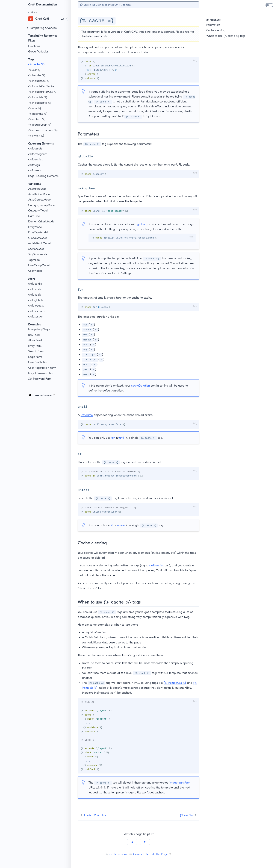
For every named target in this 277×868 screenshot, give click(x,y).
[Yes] (132, 842)
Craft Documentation (43, 4)
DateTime (35, 216)
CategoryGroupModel (42, 205)
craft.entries (36, 160)
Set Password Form (41, 379)
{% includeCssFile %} (42, 86)
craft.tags (34, 165)
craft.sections (37, 311)
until (124, 438)
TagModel (35, 260)
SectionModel (37, 249)
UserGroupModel (39, 265)
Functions (35, 46)
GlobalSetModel (39, 238)
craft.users (35, 170)
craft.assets (36, 149)
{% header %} (37, 75)
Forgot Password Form (43, 373)
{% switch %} (37, 136)
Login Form (36, 357)
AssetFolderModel (40, 194)
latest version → (108, 36)
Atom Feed (35, 340)
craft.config (35, 284)
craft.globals (36, 300)
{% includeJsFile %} (41, 103)
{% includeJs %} (39, 97)
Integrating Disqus (40, 329)
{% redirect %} (37, 119)
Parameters (214, 25)
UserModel (35, 271)
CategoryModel (38, 211)
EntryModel (36, 227)
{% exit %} (35, 70)
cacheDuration (143, 386)
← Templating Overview (43, 28)
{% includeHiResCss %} (44, 92)
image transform (183, 783)
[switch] (269, 5)
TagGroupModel (39, 254)
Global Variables (39, 52)
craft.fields (35, 295)
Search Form (37, 351)
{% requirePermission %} (44, 130)
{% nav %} (35, 108)
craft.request (36, 306)
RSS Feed (35, 335)
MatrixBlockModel (40, 243)
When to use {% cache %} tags (226, 36)
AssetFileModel (38, 189)
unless (123, 525)
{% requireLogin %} (41, 125)
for (114, 438)
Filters (32, 41)
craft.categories (38, 154)
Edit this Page (162, 854)
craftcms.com (115, 854)
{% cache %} (37, 64)
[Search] (138, 5)
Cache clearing (216, 30)
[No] (145, 842)
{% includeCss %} (40, 81)
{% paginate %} (38, 114)
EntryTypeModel (39, 233)
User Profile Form (40, 362)
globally (144, 224)
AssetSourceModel (40, 200)
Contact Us (138, 854)
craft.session (36, 317)
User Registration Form (43, 368)
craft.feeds (35, 289)
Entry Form (35, 346)
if (113, 525)
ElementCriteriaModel (42, 222)
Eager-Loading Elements (44, 176)
